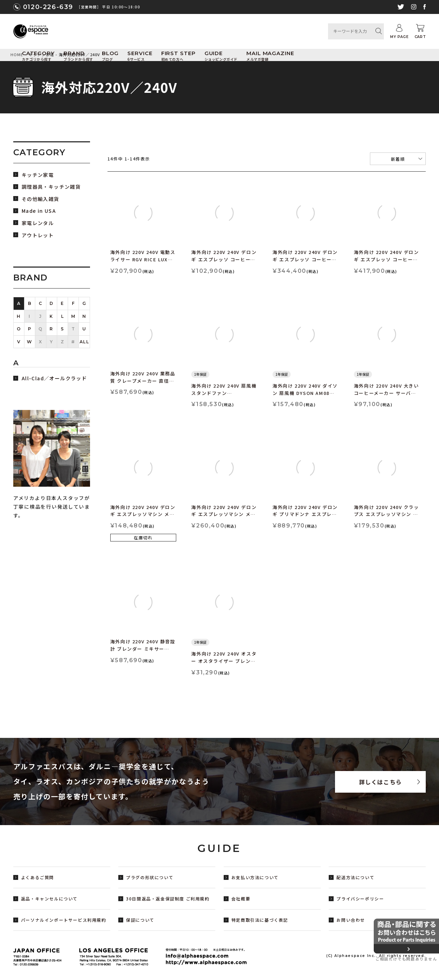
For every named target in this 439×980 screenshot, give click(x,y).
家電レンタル (38, 223)
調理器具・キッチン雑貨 (51, 187)
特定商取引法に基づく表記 (260, 920)
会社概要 (241, 899)
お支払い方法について (255, 877)
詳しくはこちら (381, 782)
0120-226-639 (48, 7)
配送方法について (355, 877)
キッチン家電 (38, 175)
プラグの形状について (150, 877)
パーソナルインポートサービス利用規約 (64, 920)
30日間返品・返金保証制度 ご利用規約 (168, 899)
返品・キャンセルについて (49, 899)
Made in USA (39, 211)
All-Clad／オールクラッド (54, 378)
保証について (140, 920)
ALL (84, 342)
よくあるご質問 (38, 877)
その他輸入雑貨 (40, 199)
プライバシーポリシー (360, 899)
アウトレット (38, 235)
